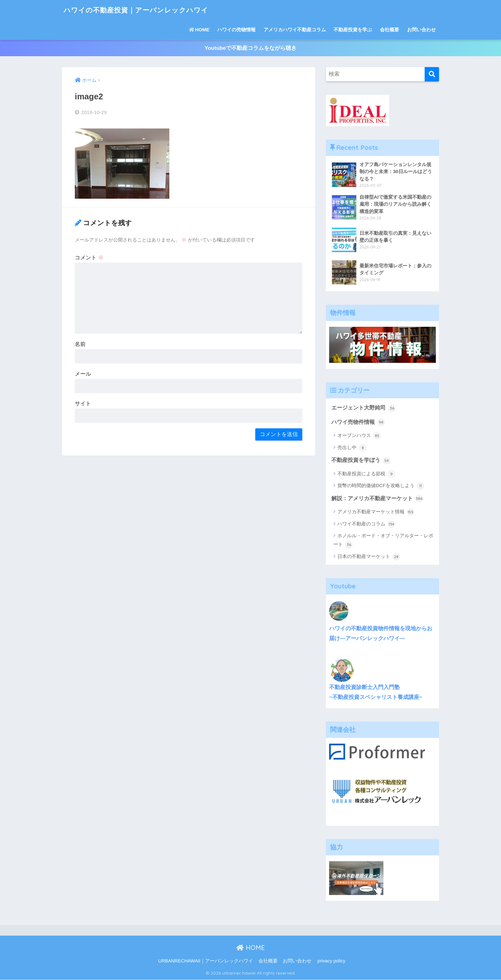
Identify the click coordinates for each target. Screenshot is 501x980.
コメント (89, 258)
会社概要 (389, 30)
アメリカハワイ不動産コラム (295, 30)
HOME (199, 30)
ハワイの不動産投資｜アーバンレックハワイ (142, 10)
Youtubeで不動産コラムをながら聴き (250, 48)
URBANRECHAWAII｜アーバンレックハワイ (206, 961)
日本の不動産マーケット (369, 557)
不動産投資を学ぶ (353, 30)
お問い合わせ (421, 30)
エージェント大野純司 (364, 408)
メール (83, 374)
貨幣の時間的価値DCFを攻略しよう (381, 486)
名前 (80, 344)
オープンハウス (359, 436)
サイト (83, 404)
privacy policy (331, 961)
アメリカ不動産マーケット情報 (376, 512)
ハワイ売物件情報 (358, 423)
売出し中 (352, 448)
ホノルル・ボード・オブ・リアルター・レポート (383, 541)
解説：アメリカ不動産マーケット (377, 499)
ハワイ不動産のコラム (366, 524)
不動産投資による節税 (366, 474)
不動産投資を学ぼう (361, 461)
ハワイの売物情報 (236, 30)
